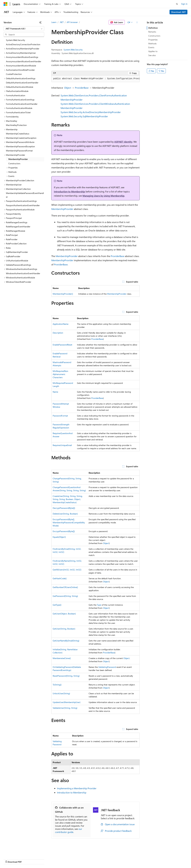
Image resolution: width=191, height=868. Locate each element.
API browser (72, 22)
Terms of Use (109, 859)
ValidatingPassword (107, 667)
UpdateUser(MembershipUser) (67, 702)
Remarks (152, 32)
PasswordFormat (60, 416)
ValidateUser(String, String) (65, 708)
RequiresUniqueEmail (62, 445)
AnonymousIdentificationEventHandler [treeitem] (24, 61)
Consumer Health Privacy (86, 859)
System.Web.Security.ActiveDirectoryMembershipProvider (91, 112)
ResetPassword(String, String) (66, 676)
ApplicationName (61, 324)
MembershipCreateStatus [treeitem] (18, 134)
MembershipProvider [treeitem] (18, 159)
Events (151, 47)
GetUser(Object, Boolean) (64, 614)
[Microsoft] (6, 4)
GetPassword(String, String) (65, 596)
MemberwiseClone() (62, 658)
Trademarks (124, 859)
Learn (54, 22)
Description (58, 333)
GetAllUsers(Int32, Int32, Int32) (67, 570)
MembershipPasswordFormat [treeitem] (19, 151)
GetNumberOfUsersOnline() (65, 587)
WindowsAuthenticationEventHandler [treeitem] (23, 273)
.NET (62, 22)
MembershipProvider (62, 209)
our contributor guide (69, 830)
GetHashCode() (60, 578)
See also (152, 55)
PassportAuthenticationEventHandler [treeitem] (23, 205)
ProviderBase (82, 88)
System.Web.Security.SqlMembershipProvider (84, 116)
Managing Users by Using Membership (103, 196)
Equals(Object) (59, 537)
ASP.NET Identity (123, 142)
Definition (153, 28)
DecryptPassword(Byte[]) (64, 508)
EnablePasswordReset (62, 345)
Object (68, 88)
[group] (95, 79)
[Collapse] (40, 22)
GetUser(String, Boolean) (64, 629)
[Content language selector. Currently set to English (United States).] (17, 852)
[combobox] (24, 29)
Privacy (65, 859)
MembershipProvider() (63, 294)
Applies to (153, 51)
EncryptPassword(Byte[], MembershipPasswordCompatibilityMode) (69, 522)
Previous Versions (27, 859)
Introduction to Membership (69, 191)
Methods (152, 43)
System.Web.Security (73, 50)
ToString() (57, 685)
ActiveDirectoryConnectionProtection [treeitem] (23, 44)
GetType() (57, 605)
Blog (41, 859)
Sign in (184, 4)
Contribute (53, 859)
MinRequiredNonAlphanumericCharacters (60, 374)
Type (99, 605)
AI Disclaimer (10, 859)
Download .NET (179, 12)
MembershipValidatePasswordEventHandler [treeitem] (25, 195)
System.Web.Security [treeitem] (16, 40)
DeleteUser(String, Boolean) (65, 514)
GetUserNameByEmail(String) (66, 641)
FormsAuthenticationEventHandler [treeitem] (22, 104)
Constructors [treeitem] (14, 163)
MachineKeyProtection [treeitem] (16, 125)
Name (55, 392)
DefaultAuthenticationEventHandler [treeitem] (22, 83)
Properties (153, 40)
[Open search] (177, 4)
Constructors (154, 36)
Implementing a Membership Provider (77, 788)
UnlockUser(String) (61, 693)
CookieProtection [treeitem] (14, 74)
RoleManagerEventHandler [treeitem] (18, 227)
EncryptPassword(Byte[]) (64, 531)
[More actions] (137, 22)
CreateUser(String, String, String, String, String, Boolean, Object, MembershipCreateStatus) (68, 499)
